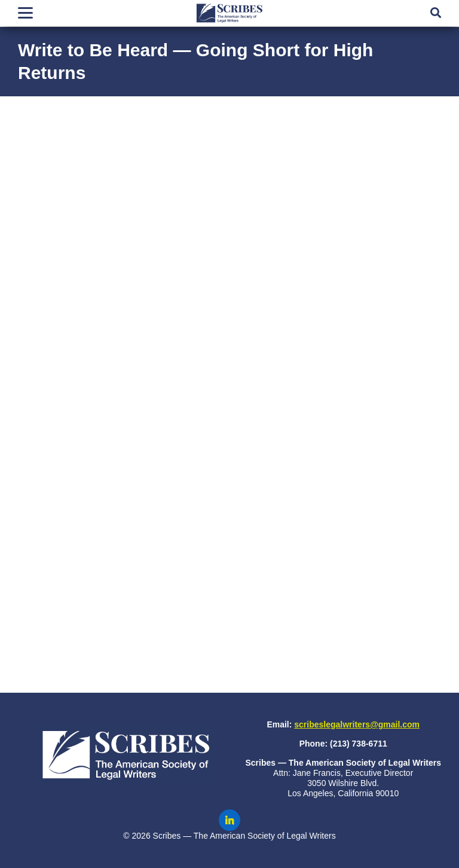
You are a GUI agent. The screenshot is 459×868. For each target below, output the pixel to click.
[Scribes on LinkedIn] (229, 820)
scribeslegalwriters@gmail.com (357, 724)
